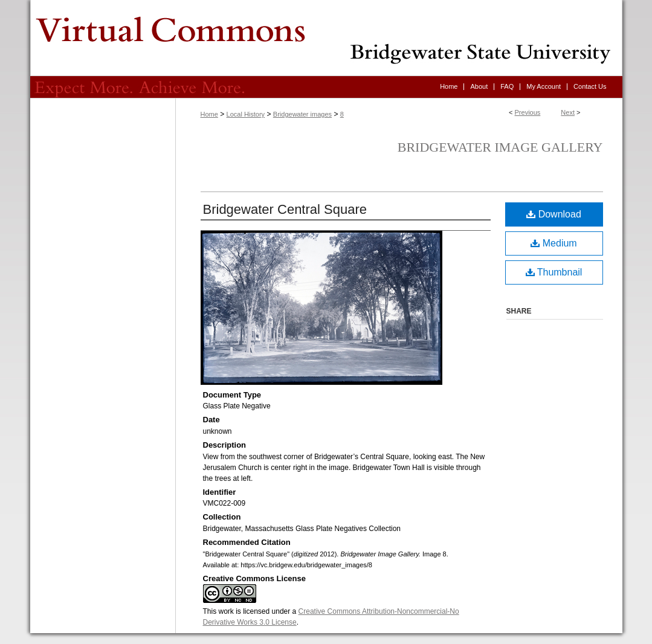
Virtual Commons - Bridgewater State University (326, 38)
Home (209, 114)
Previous (528, 112)
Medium (554, 243)
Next (568, 112)
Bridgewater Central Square (285, 209)
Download (554, 214)
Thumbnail (554, 272)
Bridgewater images (302, 114)
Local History (246, 114)
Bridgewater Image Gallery (500, 147)
